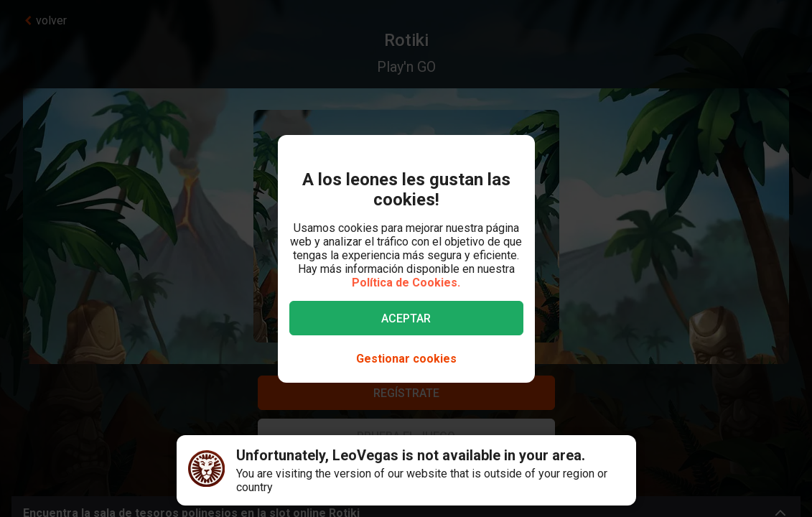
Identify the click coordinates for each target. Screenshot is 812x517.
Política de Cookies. (406, 283)
